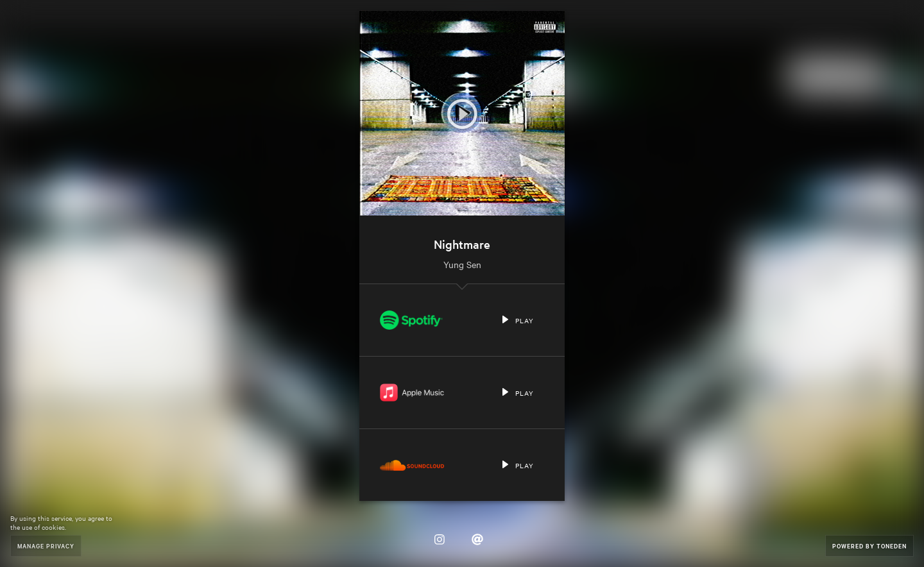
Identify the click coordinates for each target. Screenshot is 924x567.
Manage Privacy (46, 546)
